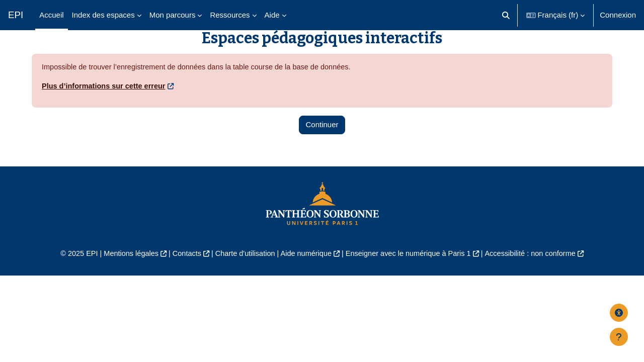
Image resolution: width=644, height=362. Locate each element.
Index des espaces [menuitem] (103, 15)
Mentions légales (124, 278)
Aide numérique (305, 278)
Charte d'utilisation (242, 278)
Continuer (322, 149)
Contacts (182, 278)
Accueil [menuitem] (51, 15)
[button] (506, 15)
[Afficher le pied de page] (619, 337)
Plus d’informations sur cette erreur (106, 110)
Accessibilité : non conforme (538, 278)
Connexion (618, 15)
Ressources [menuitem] (230, 15)
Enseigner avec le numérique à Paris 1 (412, 278)
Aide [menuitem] (272, 15)
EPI (16, 15)
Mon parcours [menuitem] (173, 15)
